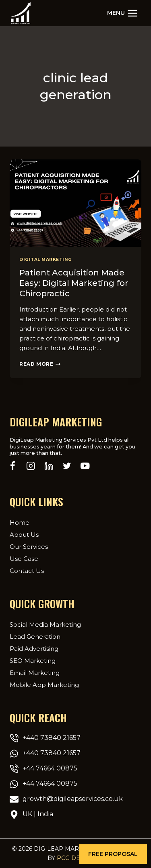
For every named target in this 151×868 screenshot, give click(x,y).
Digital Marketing (46, 260)
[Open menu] (122, 13)
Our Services (29, 547)
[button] (113, 854)
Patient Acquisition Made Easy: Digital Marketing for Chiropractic (74, 283)
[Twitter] (67, 466)
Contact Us (27, 571)
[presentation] (75, 203)
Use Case (24, 559)
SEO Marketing (33, 661)
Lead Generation (35, 637)
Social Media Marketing (45, 625)
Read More (40, 364)
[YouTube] (85, 466)
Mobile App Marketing (44, 685)
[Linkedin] (49, 466)
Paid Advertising (34, 649)
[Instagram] (31, 466)
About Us (24, 535)
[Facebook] (13, 466)
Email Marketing (35, 673)
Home (20, 523)
